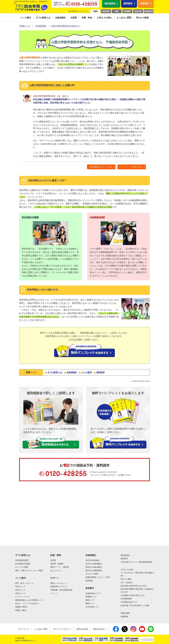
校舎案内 (145, 4)
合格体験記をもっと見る (101, 167)
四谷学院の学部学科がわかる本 (133, 586)
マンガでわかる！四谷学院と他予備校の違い (137, 574)
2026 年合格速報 (92, 560)
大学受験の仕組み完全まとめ (133, 595)
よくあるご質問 (41, 629)
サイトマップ (23, 629)
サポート (55, 578)
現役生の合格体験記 (94, 567)
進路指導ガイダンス (59, 586)
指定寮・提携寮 (57, 564)
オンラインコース (23, 597)
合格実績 (89, 581)
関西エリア (90, 603)
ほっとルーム (56, 570)
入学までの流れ (127, 570)
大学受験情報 (126, 599)
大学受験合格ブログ (129, 602)
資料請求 (128, 4)
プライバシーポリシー (62, 629)
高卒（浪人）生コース (24, 583)
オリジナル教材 (22, 567)
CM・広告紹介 (127, 582)
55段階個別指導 (97, 217)
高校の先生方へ (100, 629)
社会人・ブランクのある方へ (27, 603)
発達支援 (138, 11)
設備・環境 (56, 555)
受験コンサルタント (59, 583)
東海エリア (90, 600)
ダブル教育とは (55, 372)
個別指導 (106, 11)
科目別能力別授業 (30, 217)
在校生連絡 (125, 613)
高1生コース (20, 586)
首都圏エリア (91, 597)
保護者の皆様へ (22, 607)
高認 (117, 11)
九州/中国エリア (92, 607)
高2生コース (20, 590)
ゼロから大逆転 (92, 574)
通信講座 (127, 11)
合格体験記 (72, 372)
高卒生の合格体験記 (94, 564)
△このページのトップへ (140, 381)
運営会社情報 (82, 629)
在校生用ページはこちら (80, 11)
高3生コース (20, 593)
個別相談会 (110, 4)
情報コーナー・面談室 (60, 567)
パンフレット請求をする (131, 167)
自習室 (53, 560)
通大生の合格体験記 (94, 570)
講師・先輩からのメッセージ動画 (29, 570)
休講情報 (124, 616)
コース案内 (87, 372)
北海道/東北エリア (93, 593)
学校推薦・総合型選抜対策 (61, 590)
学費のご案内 (21, 610)
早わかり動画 (126, 579)
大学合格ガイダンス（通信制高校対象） (137, 562)
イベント (54, 593)
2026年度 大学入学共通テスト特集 (135, 606)
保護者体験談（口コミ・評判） (98, 577)
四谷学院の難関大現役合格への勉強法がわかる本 (137, 590)
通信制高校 (149, 11)
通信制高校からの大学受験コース (29, 600)
